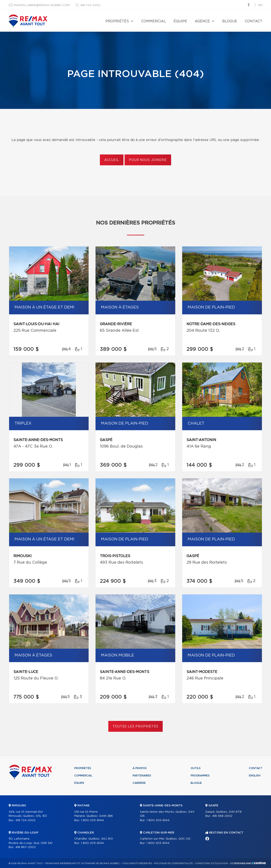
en (260, 5)
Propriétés (117, 21)
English (255, 776)
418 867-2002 (26, 847)
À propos (140, 768)
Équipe (180, 21)
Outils (196, 768)
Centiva (259, 863)
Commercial (154, 21)
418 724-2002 (25, 820)
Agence (202, 21)
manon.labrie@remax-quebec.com (42, 5)
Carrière (139, 783)
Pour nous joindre (148, 160)
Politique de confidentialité (174, 863)
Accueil (112, 160)
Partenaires (142, 776)
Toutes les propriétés (135, 727)
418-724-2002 (90, 5)
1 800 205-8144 (92, 820)
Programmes (200, 776)
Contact (254, 21)
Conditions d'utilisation (211, 863)
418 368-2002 (222, 816)
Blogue (230, 21)
